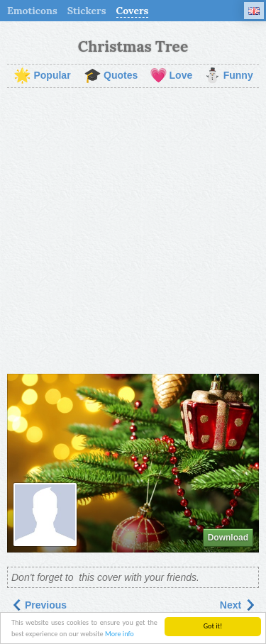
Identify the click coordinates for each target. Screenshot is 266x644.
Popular (42, 76)
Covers (133, 11)
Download (228, 538)
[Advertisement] (133, 231)
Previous (39, 605)
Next (238, 605)
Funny (228, 76)
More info (120, 634)
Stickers (87, 11)
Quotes (111, 76)
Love (171, 76)
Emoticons (32, 11)
